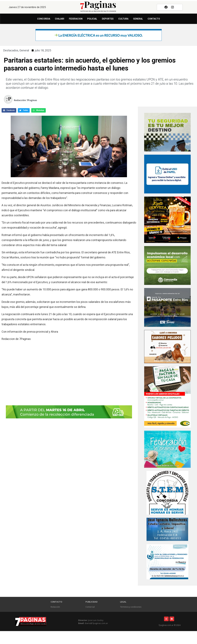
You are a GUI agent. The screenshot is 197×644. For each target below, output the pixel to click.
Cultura (123, 19)
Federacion (76, 19)
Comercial (90, 607)
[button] (9, 110)
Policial (92, 19)
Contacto (154, 19)
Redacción (55, 607)
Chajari (60, 19)
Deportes (108, 19)
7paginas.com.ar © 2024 (169, 625)
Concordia (44, 19)
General (138, 19)
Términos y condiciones (131, 607)
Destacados (11, 50)
